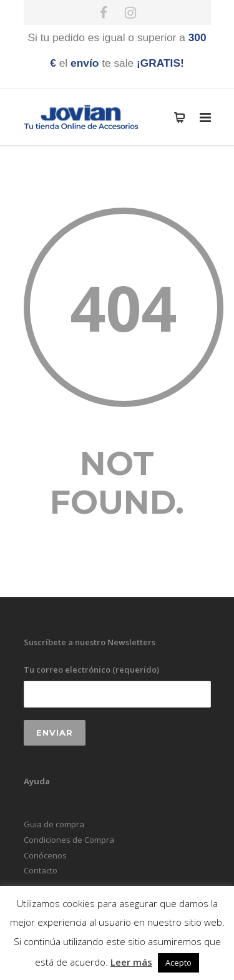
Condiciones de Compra (69, 840)
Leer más (131, 962)
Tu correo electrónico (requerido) (117, 685)
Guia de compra (54, 824)
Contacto (41, 870)
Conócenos (45, 855)
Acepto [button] (178, 963)
